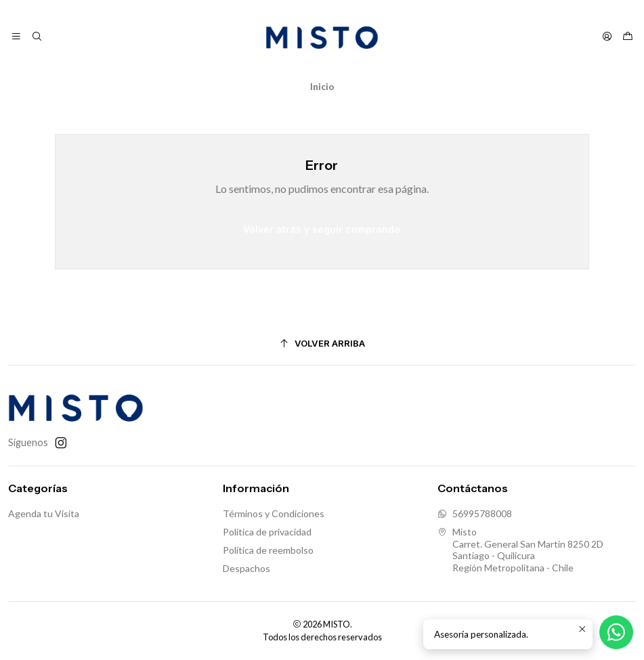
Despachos (246, 568)
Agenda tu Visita (44, 513)
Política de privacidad (267, 532)
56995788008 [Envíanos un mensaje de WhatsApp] (475, 513)
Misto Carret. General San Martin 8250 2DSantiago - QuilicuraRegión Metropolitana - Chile (520, 550)
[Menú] (16, 37)
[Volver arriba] (322, 344)
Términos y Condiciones (274, 513)
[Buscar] (36, 37)
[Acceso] (607, 37)
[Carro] (628, 37)
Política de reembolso (268, 550)
